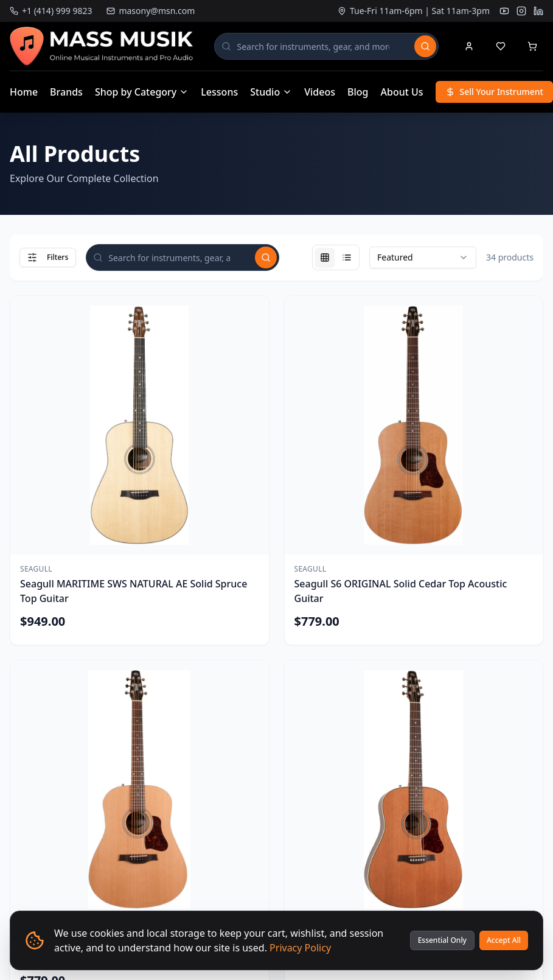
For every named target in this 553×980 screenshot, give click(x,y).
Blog (358, 92)
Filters (48, 257)
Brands (66, 92)
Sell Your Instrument (494, 92)
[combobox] (423, 257)
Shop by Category (142, 92)
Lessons (219, 92)
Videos (320, 92)
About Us (402, 92)
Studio (271, 92)
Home (24, 92)
